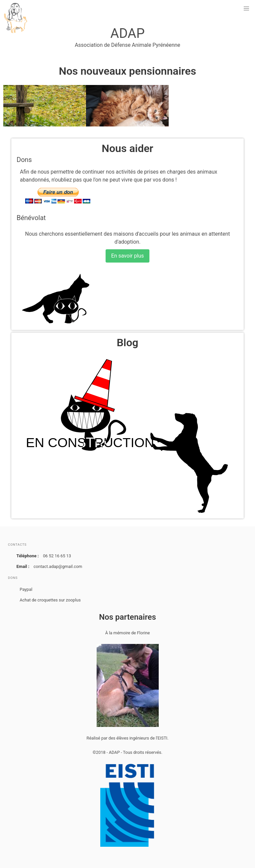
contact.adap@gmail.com (58, 566)
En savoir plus (128, 256)
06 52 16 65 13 (57, 556)
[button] (246, 9)
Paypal (26, 589)
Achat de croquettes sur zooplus (50, 600)
